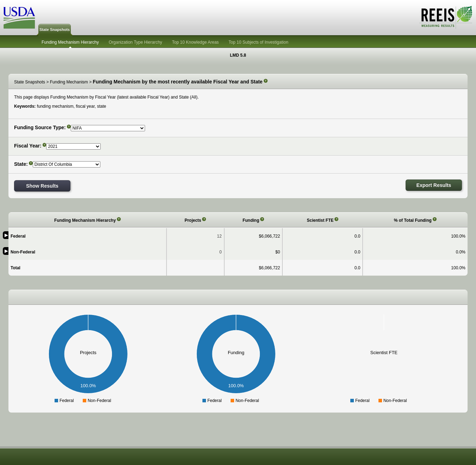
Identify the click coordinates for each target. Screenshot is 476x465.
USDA (19, 18)
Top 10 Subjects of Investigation (258, 42)
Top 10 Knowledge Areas (196, 42)
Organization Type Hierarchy (136, 42)
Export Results (434, 185)
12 (219, 236)
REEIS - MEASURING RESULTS (446, 17)
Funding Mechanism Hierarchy (70, 42)
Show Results (42, 186)
